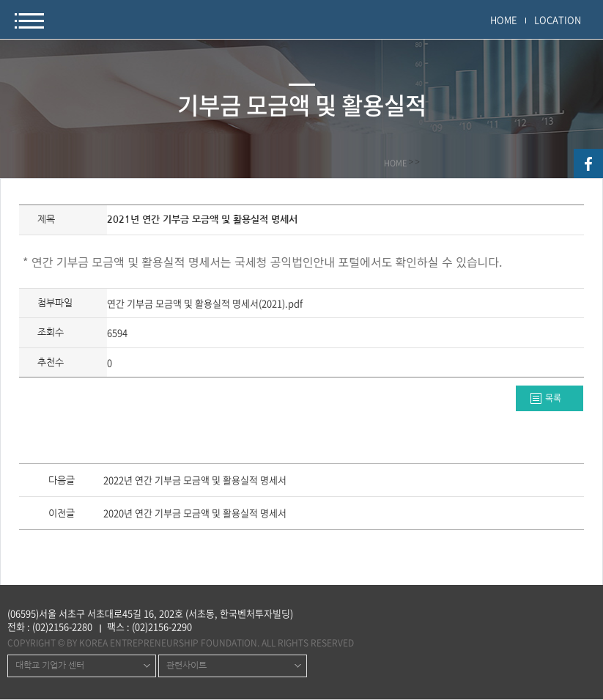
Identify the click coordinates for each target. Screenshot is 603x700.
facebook (588, 163)
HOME (504, 19)
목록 (553, 398)
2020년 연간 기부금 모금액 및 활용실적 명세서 (195, 514)
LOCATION (558, 19)
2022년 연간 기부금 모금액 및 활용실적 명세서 (195, 481)
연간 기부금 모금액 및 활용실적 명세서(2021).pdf (205, 303)
